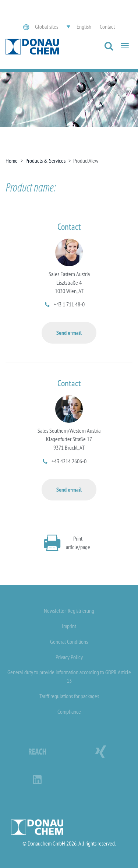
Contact (107, 27)
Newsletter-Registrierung (69, 611)
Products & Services (45, 161)
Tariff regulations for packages (69, 696)
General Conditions (69, 642)
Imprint (69, 626)
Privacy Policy (69, 657)
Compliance (69, 711)
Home (12, 161)
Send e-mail (69, 333)
